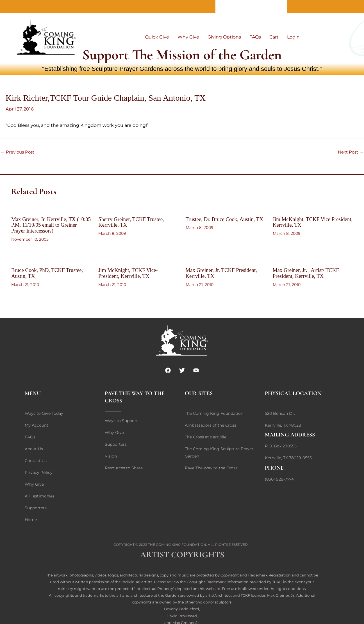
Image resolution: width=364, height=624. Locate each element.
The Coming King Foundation (177, 543)
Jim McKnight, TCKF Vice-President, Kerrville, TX (130, 272)
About (227, 6)
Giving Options (224, 37)
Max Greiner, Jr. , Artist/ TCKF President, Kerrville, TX (308, 272)
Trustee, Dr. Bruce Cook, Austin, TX (223, 222)
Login (293, 37)
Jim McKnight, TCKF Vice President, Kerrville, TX (303, 222)
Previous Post (19, 152)
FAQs (255, 37)
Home (276, 6)
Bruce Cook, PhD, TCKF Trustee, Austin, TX (49, 272)
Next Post (350, 152)
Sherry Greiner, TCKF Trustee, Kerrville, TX (133, 222)
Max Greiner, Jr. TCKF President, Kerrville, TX (224, 272)
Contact (251, 6)
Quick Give (157, 37)
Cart (274, 37)
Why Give (188, 37)
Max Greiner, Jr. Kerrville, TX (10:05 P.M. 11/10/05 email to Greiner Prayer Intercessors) (46, 225)
